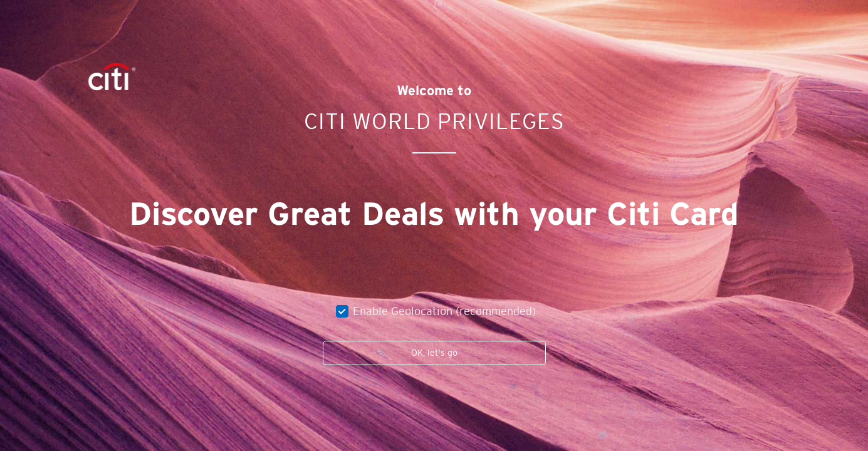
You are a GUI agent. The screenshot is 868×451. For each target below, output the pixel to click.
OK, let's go (434, 353)
